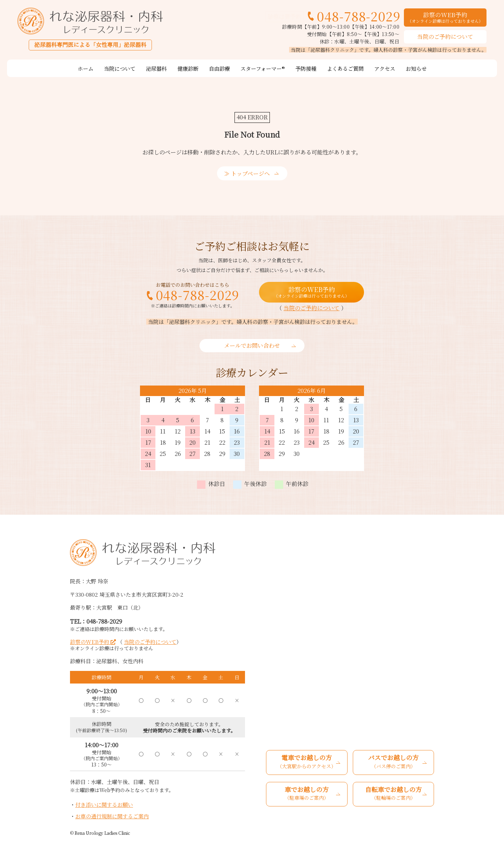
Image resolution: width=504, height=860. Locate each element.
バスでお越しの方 (394, 762)
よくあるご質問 (345, 68)
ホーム (86, 68)
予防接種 (306, 68)
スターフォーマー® (263, 68)
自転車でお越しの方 (394, 794)
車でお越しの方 (307, 794)
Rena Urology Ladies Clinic (102, 833)
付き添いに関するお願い (104, 804)
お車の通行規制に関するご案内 (112, 816)
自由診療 (219, 68)
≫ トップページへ (247, 174)
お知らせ (416, 68)
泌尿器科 (156, 68)
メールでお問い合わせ (252, 345)
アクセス (385, 68)
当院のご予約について (445, 37)
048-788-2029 (359, 16)
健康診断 (188, 68)
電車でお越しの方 (307, 762)
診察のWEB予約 (445, 17)
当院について (120, 68)
